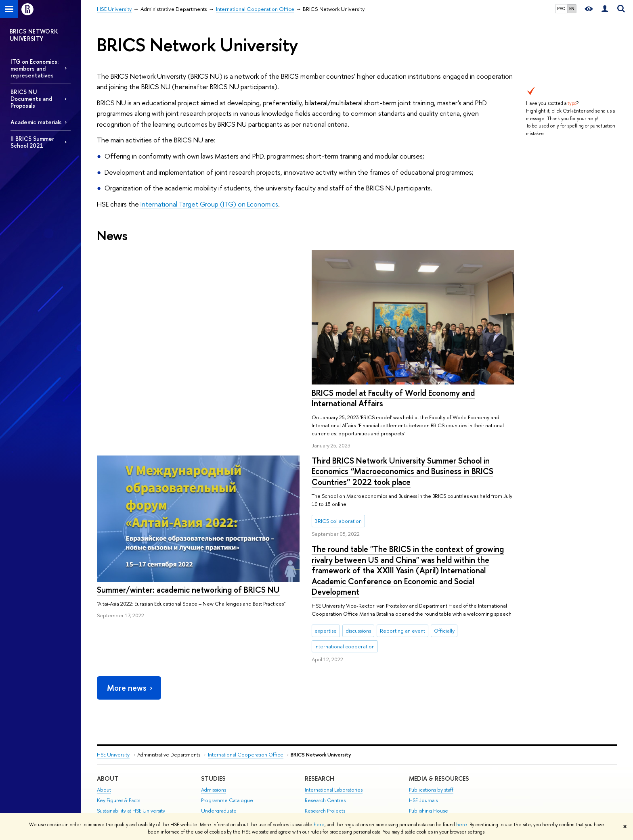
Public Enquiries (115, 793)
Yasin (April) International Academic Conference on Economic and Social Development (347, 772)
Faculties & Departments (125, 733)
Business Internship (222, 775)
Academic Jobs (322, 754)
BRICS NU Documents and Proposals (31, 99)
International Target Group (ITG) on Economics (209, 204)
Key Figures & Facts (118, 712)
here (319, 825)
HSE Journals (423, 712)
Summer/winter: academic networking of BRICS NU (403, 384)
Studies (213, 690)
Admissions (214, 701)
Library (416, 733)
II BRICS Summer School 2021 (32, 142)
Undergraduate (219, 722)
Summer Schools (220, 754)
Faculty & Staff (113, 754)
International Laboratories (334, 701)
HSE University (113, 666)
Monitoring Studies (327, 733)
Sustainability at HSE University (131, 722)
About (108, 690)
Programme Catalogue (227, 712)
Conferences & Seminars (333, 743)
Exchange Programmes (227, 743)
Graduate (212, 733)
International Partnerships (125, 743)
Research (320, 690)
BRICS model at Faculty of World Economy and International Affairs (178, 398)
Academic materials (36, 122)
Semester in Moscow (225, 764)
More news (130, 599)
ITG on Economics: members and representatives (35, 68)
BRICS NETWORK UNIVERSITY (34, 35)
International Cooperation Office (246, 666)
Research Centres (325, 712)
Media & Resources (439, 690)
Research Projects (325, 722)
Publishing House (429, 722)
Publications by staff (431, 701)
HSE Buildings (112, 764)
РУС (561, 8)
